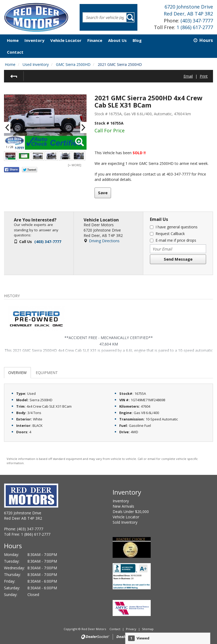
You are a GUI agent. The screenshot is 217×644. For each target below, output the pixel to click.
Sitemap (148, 629)
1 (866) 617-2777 (195, 27)
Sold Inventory (125, 522)
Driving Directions (104, 241)
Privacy (131, 629)
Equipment (47, 373)
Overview (17, 373)
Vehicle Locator (126, 517)
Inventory (121, 501)
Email (188, 76)
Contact (115, 629)
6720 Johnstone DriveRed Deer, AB (188, 10)
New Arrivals (123, 506)
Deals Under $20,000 (131, 512)
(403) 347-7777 (197, 21)
